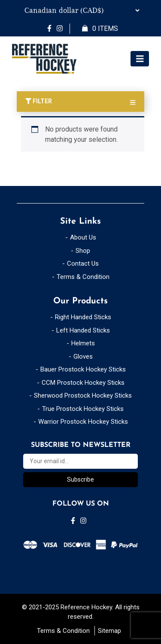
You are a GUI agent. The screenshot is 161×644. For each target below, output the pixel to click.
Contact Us (83, 264)
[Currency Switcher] (81, 10)
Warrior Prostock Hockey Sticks (83, 422)
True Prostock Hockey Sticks (83, 409)
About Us (83, 237)
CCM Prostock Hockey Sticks (83, 383)
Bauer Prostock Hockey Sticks (83, 369)
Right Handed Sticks (83, 317)
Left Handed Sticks (83, 330)
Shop (83, 251)
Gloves (83, 356)
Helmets (83, 343)
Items (100, 29)
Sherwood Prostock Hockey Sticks (83, 395)
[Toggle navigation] (140, 59)
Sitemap (109, 631)
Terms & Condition (83, 277)
